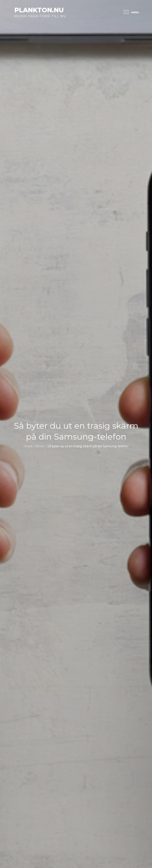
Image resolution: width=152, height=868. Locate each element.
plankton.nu (39, 10)
